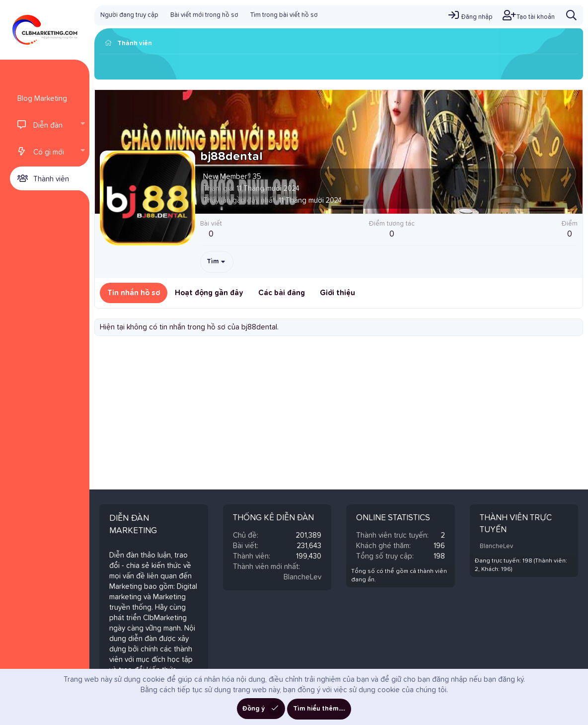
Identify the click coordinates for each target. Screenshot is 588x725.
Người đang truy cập (129, 15)
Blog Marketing (42, 99)
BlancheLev (302, 577)
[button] (82, 125)
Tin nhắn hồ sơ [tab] (134, 293)
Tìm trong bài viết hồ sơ (284, 15)
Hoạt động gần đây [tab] (209, 293)
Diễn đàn (48, 125)
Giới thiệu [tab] (337, 293)
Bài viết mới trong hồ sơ (204, 15)
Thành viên (51, 179)
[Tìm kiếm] (571, 15)
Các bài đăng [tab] (282, 293)
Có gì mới (49, 152)
